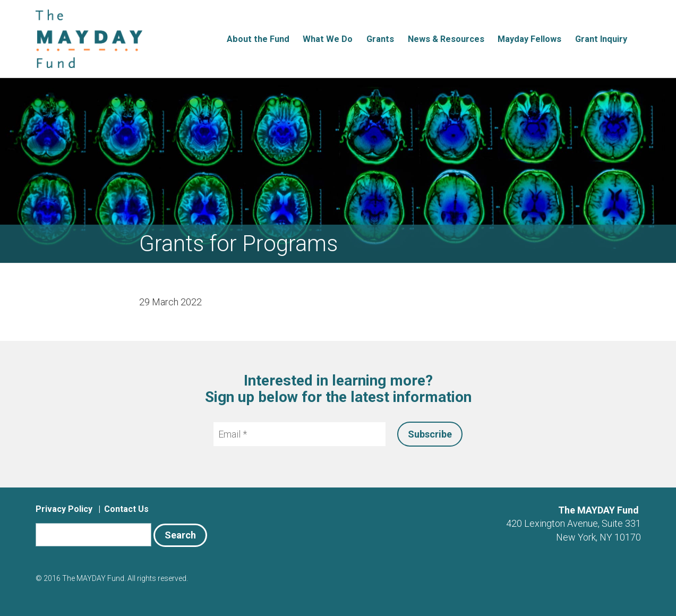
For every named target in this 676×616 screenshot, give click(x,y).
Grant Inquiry (601, 39)
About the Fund (258, 39)
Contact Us (126, 509)
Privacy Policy (64, 509)
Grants (380, 39)
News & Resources (446, 39)
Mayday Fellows (529, 39)
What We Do (328, 39)
